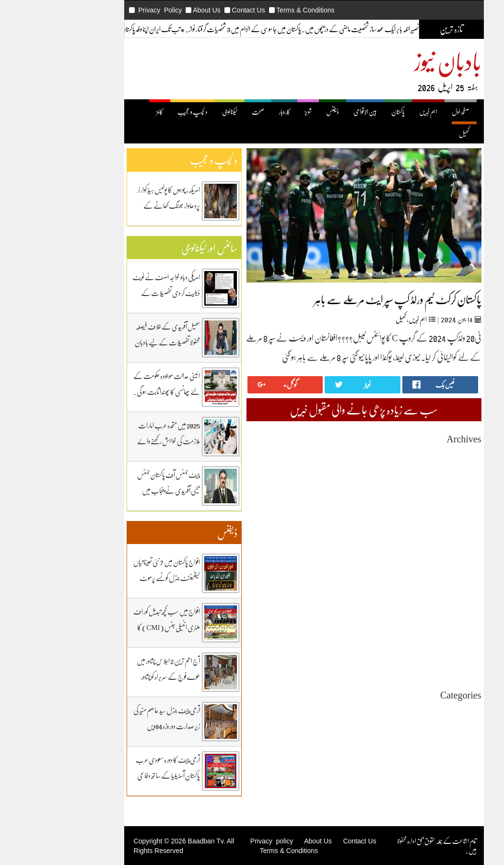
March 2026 (414, 463)
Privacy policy (220, 841)
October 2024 (411, 610)
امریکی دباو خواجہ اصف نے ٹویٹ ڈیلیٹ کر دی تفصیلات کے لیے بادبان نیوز (114, 293)
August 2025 (413, 523)
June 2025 (416, 540)
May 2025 (416, 549)
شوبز (256, 112)
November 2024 (408, 601)
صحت (206, 112)
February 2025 (410, 575)
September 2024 (408, 618)
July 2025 (417, 532)
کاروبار (233, 112)
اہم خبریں (376, 112)
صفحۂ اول (409, 112)
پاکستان (346, 112)
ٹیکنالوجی (178, 112)
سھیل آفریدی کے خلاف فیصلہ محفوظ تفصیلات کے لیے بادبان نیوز (116, 342)
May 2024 (416, 653)
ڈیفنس (281, 112)
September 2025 (408, 515)
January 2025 (412, 584)
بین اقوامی (419, 728)
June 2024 (416, 644)
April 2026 (416, 454)
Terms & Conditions (253, 10)
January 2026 (412, 480)
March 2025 (414, 566)
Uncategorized (410, 710)
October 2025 (411, 506)
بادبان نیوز (396, 61)
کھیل (412, 134)
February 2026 (410, 471)
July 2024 (417, 635)
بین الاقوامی (313, 112)
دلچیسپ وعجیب (414, 753)
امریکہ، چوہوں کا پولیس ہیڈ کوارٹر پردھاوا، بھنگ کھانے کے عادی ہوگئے (117, 205)
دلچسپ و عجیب (141, 112)
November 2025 (408, 497)
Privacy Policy (108, 10)
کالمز (108, 112)
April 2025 (416, 558)
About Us (155, 10)
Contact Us (196, 10)
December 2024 (409, 592)
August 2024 (413, 627)
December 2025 (409, 489)
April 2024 (416, 661)
